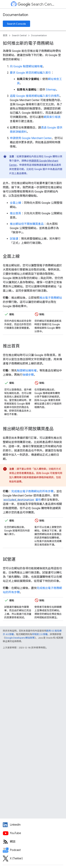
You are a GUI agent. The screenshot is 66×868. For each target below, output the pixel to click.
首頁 (5, 35)
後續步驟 (28, 375)
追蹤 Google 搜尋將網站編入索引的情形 (35, 96)
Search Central (36, 4)
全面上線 (15, 203)
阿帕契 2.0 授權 (40, 634)
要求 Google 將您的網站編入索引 (30, 73)
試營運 (14, 239)
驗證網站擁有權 (27, 371)
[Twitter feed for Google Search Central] (33, 859)
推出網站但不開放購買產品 (27, 224)
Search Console (16, 24)
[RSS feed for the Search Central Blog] (33, 842)
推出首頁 (15, 213)
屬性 (22, 500)
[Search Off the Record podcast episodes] (33, 850)
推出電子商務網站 (51, 298)
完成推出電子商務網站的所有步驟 (32, 491)
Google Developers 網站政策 (20, 638)
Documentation (15, 15)
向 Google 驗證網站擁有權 (26, 66)
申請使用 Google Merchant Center (31, 138)
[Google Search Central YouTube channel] (33, 833)
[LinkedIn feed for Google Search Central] (33, 825)
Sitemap (51, 90)
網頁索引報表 (52, 117)
